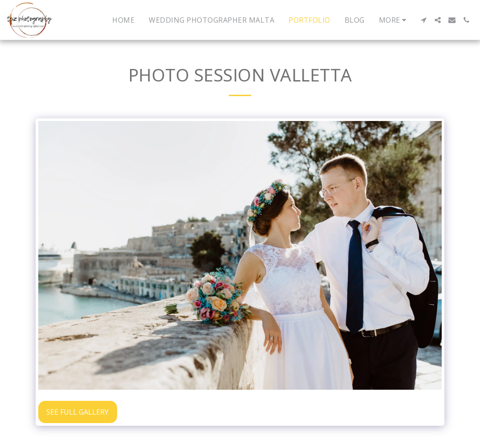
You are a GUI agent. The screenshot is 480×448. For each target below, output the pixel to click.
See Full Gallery (77, 412)
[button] (423, 20)
